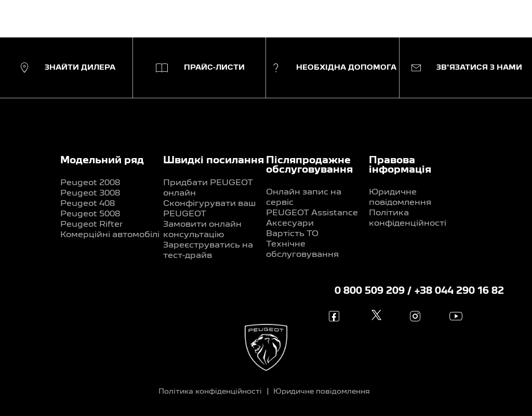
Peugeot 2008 (90, 183)
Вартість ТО (292, 234)
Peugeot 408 (88, 204)
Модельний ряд (102, 161)
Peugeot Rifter (91, 225)
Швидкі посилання (214, 161)
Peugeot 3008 (90, 193)
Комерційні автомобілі (110, 235)
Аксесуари (290, 224)
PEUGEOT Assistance (312, 213)
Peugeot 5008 (90, 214)
